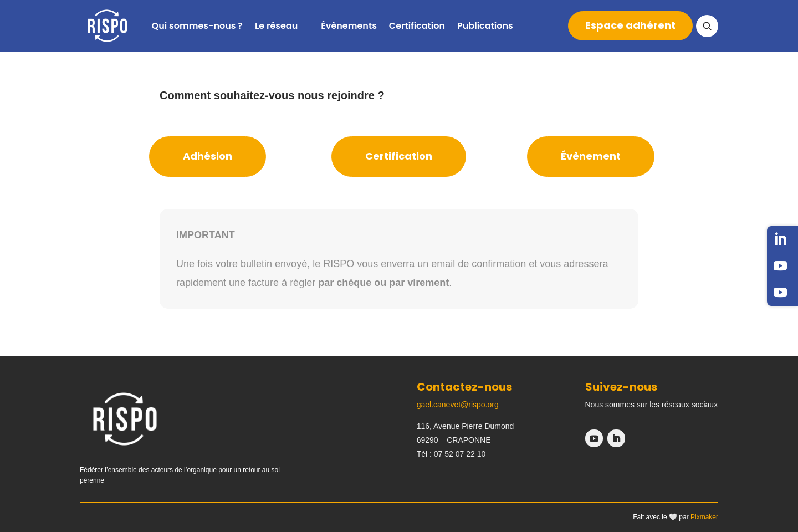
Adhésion (208, 156)
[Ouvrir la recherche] (707, 26)
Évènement (591, 156)
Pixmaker (704, 517)
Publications (485, 26)
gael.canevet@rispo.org (458, 405)
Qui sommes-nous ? (197, 26)
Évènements (349, 26)
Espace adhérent (630, 25)
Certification (417, 26)
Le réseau (276, 26)
